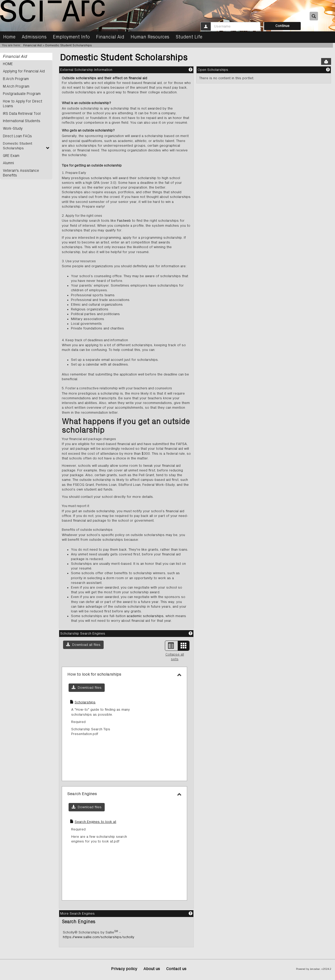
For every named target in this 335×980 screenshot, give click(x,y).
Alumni (8, 162)
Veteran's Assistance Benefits (20, 172)
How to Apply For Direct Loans (22, 103)
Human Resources (150, 37)
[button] (83, 645)
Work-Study (13, 128)
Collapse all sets (175, 657)
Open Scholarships (213, 70)
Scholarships (85, 702)
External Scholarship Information (86, 70)
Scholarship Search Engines (83, 634)
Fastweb (123, 221)
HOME (8, 64)
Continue (282, 26)
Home (9, 37)
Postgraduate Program (21, 93)
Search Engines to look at (95, 822)
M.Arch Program (16, 86)
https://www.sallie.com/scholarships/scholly (99, 937)
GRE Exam (11, 155)
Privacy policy (124, 969)
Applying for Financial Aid (23, 71)
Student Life (189, 37)
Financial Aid (110, 37)
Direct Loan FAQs (17, 135)
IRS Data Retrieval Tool (21, 113)
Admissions (34, 37)
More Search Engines (77, 914)
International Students (21, 120)
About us (152, 969)
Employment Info (71, 37)
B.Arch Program (15, 79)
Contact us (176, 969)
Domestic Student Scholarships (69, 45)
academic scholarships (145, 616)
